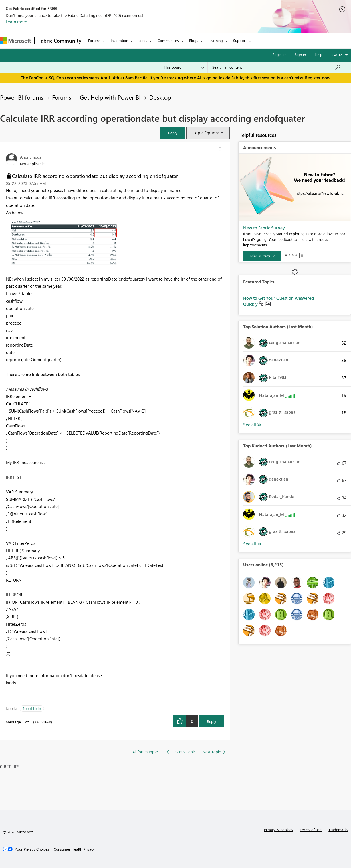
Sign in (300, 54)
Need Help (32, 708)
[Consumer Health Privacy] (74, 849)
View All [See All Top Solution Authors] (253, 425)
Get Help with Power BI (110, 97)
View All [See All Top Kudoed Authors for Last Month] (253, 544)
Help (319, 54)
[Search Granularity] (184, 67)
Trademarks (338, 830)
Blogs (194, 40)
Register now (318, 78)
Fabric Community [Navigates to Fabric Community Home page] (60, 41)
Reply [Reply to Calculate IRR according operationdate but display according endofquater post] (212, 721)
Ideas (143, 40)
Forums (94, 40)
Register (279, 54)
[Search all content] (276, 67)
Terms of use (311, 830)
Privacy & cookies (279, 830)
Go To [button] (338, 55)
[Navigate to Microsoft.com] (15, 41)
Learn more (16, 22)
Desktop (160, 97)
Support (240, 40)
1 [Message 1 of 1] (23, 722)
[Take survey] (262, 256)
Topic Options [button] (206, 133)
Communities (168, 40)
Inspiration (119, 40)
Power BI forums (22, 97)
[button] (173, 133)
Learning (216, 40)
